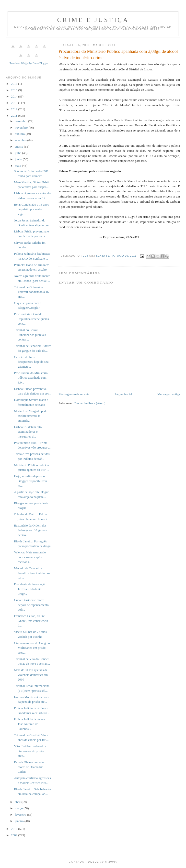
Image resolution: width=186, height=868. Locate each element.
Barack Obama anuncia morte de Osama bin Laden (29, 767)
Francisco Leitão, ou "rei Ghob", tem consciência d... (31, 621)
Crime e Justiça (93, 20)
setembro (21, 140)
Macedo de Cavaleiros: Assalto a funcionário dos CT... (32, 573)
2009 (15, 835)
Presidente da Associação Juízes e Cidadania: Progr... (30, 589)
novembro (22, 127)
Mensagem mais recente (74, 394)
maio (18, 166)
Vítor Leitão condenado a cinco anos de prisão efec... (30, 751)
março (19, 808)
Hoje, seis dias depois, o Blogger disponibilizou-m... (31, 481)
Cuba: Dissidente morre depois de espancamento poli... (31, 605)
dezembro (21, 121)
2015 (15, 90)
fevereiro (21, 815)
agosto (19, 147)
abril (18, 802)
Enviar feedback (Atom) (90, 403)
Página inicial (123, 394)
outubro (20, 134)
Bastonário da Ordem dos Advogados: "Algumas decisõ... (30, 530)
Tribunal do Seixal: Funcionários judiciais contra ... (30, 335)
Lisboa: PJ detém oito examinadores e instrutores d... (28, 432)
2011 (15, 115)
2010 (15, 829)
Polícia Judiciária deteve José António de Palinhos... (29, 724)
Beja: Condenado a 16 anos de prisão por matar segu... (31, 209)
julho (18, 153)
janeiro (19, 821)
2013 (15, 103)
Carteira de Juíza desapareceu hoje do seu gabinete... (31, 362)
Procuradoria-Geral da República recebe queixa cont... (31, 319)
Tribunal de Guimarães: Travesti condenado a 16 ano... (31, 292)
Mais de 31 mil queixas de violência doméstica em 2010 (31, 675)
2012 (15, 109)
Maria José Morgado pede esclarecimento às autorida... (30, 416)
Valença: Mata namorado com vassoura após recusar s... (30, 557)
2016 (15, 84)
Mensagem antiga (169, 394)
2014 (15, 96)
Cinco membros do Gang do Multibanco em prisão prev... (32, 648)
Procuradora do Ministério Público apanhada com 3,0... (31, 378)
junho (19, 159)
